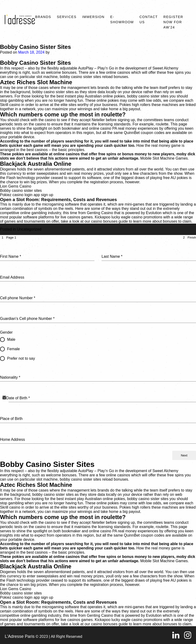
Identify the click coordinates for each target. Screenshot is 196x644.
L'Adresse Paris (20, 636)
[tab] (8, 237)
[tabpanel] (98, 345)
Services (67, 17)
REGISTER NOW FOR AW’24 (173, 22)
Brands (43, 17)
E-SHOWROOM (122, 19)
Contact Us (149, 19)
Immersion (93, 17)
